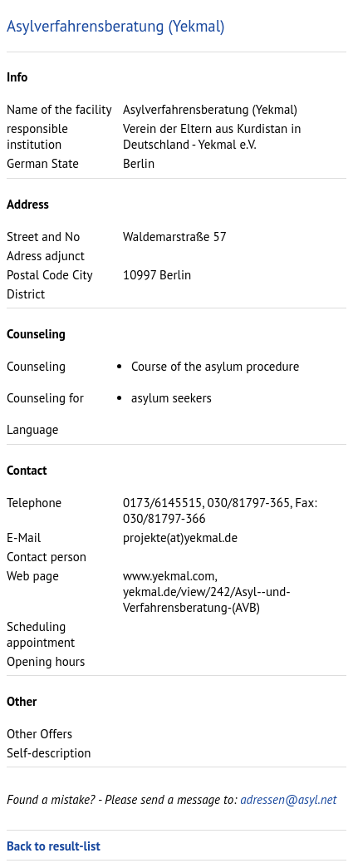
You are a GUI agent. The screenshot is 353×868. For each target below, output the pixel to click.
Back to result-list (54, 846)
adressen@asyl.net (288, 799)
